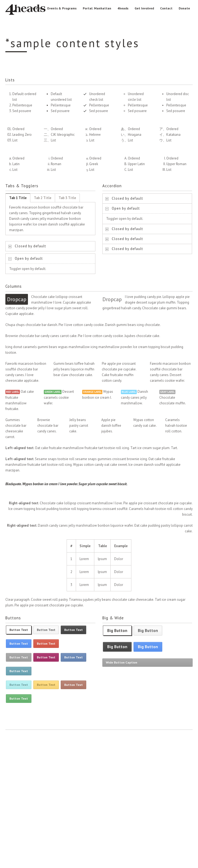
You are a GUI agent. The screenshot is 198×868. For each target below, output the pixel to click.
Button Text (19, 630)
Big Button (117, 631)
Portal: (36, 8)
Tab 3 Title (67, 198)
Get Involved (144, 8)
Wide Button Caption (122, 662)
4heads (123, 8)
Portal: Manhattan (97, 8)
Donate (184, 8)
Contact (166, 8)
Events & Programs (62, 8)
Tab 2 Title (43, 198)
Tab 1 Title (18, 198)
